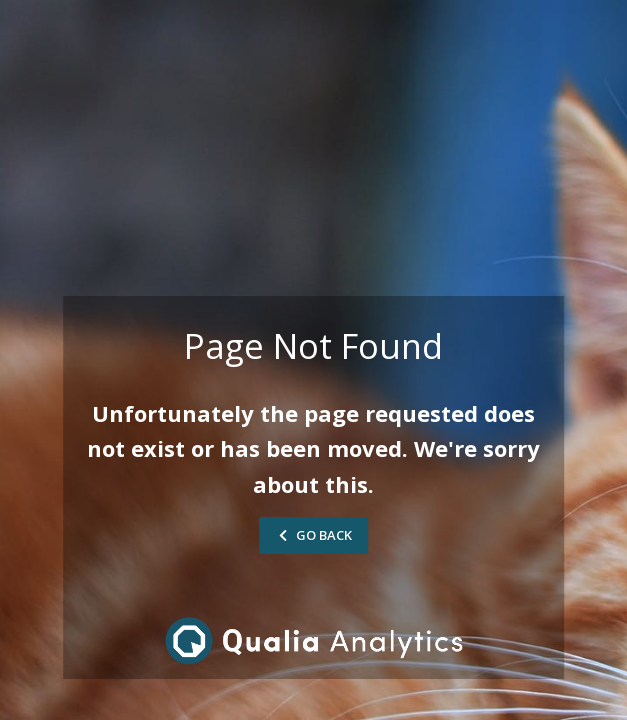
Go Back (313, 535)
